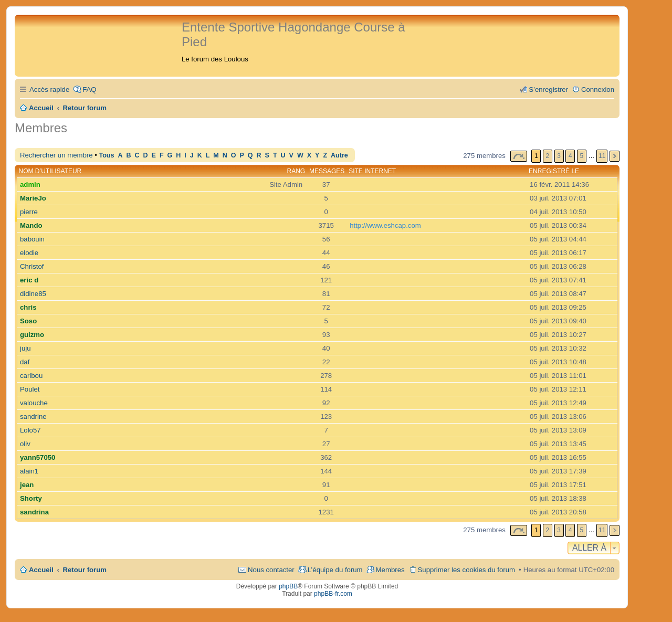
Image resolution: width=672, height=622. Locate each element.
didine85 (33, 294)
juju (25, 348)
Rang (296, 171)
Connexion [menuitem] (598, 89)
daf (25, 362)
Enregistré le (554, 171)
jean (27, 485)
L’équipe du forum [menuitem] (335, 570)
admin (30, 185)
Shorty (31, 498)
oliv (25, 444)
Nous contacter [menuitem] (271, 570)
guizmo (32, 335)
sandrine (33, 417)
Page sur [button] (519, 156)
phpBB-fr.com (333, 594)
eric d (29, 280)
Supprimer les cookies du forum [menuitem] (466, 570)
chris (28, 307)
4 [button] (570, 156)
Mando (31, 225)
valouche (34, 403)
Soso (28, 321)
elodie (29, 253)
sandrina (34, 512)
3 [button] (559, 156)
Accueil (41, 570)
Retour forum (85, 570)
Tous (106, 155)
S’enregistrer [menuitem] (548, 89)
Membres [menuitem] (390, 570)
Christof (32, 266)
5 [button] (582, 156)
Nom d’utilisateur (50, 171)
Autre (339, 155)
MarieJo (33, 198)
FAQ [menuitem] (89, 89)
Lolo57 (30, 430)
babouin (32, 239)
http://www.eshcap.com (385, 225)
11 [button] (602, 156)
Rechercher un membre (56, 155)
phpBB (288, 586)
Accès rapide (49, 89)
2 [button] (548, 156)
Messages (327, 171)
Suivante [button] (615, 156)
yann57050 (38, 457)
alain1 (29, 471)
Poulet (30, 389)
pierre (29, 212)
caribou (31, 376)
